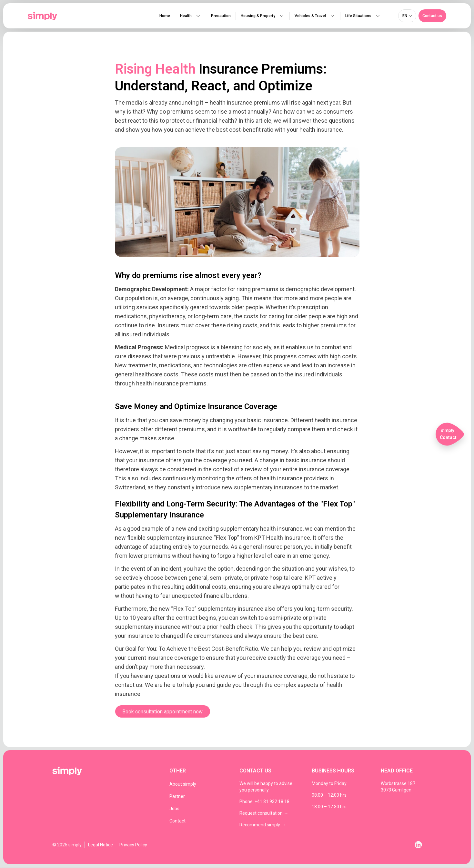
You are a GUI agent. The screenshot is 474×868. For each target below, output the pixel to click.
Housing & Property (262, 16)
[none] (407, 16)
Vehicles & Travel (315, 16)
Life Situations (363, 16)
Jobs (174, 809)
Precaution (221, 16)
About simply (183, 785)
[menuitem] (407, 16)
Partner (177, 797)
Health (190, 16)
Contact (177, 822)
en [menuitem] (405, 16)
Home (164, 16)
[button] (432, 16)
